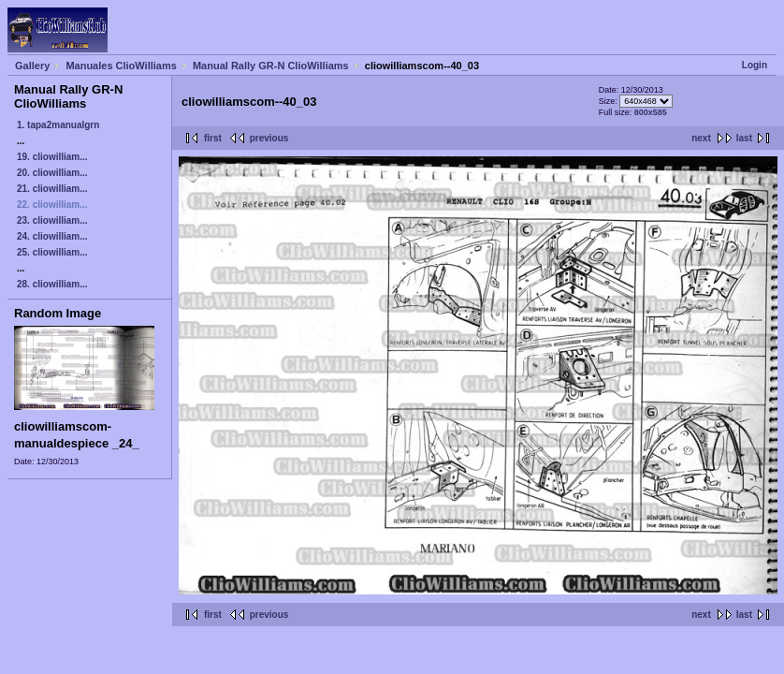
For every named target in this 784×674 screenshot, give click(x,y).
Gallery (32, 66)
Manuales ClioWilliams (121, 66)
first (213, 138)
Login (755, 65)
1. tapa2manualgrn (58, 125)
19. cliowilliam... (52, 157)
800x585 (651, 112)
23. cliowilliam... (52, 220)
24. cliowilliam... (52, 236)
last (744, 138)
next (701, 138)
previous (269, 138)
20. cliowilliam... (52, 173)
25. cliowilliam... (52, 252)
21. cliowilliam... (52, 189)
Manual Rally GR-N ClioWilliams (271, 66)
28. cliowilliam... (52, 284)
